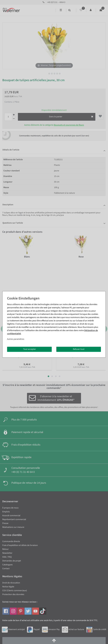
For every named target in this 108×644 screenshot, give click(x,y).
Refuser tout (79, 349)
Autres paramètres (16, 339)
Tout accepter (29, 349)
